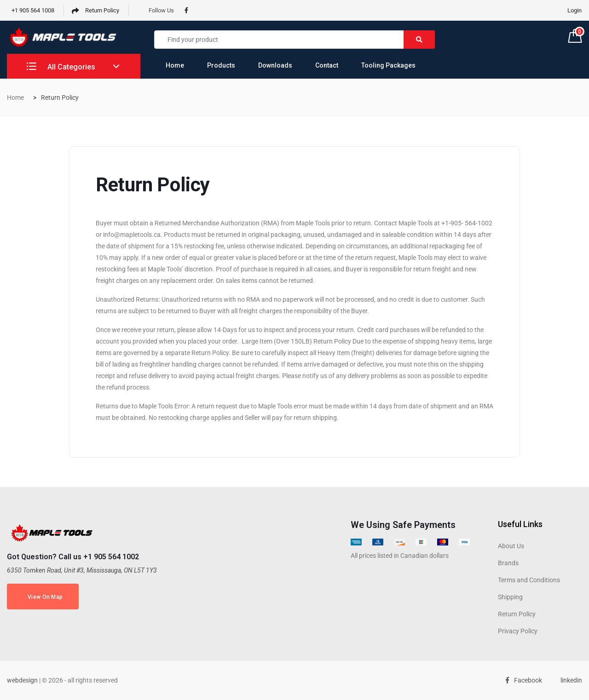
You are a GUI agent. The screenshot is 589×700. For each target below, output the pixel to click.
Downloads (275, 65)
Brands (508, 563)
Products (221, 65)
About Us (511, 546)
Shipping (510, 597)
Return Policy (95, 10)
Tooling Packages (388, 65)
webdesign (22, 680)
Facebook (524, 680)
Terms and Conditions (529, 580)
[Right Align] (419, 40)
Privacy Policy (518, 631)
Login (575, 10)
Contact (327, 65)
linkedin (569, 680)
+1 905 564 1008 (31, 10)
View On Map (43, 597)
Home (175, 65)
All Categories (61, 67)
